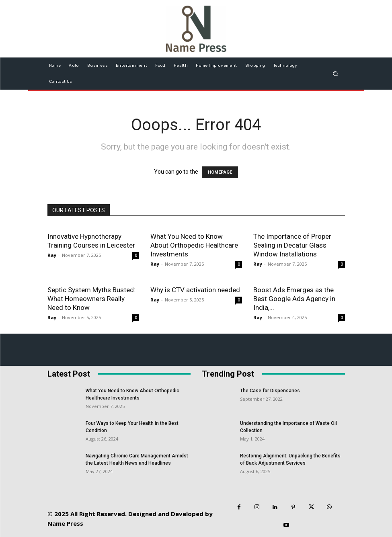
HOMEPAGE (220, 172)
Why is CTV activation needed (195, 290)
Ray (52, 255)
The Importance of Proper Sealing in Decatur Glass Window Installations (292, 245)
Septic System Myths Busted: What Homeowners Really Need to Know (91, 299)
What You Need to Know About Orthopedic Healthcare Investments (194, 245)
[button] (335, 73)
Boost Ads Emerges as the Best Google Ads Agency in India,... (294, 299)
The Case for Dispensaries (270, 391)
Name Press (65, 523)
